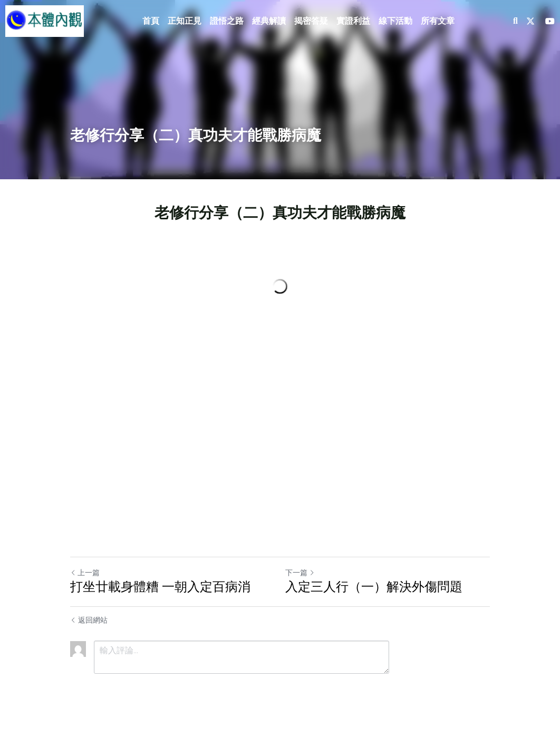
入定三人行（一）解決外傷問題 (374, 587)
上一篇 (85, 573)
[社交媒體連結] (530, 21)
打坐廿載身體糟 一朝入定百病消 (160, 587)
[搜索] (515, 21)
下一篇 (300, 573)
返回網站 (89, 620)
